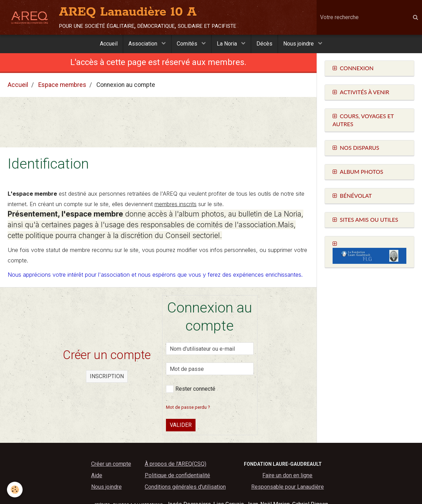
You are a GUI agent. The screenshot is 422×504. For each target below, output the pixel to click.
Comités (188, 44)
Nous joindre (299, 44)
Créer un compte (111, 464)
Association (144, 44)
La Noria (228, 44)
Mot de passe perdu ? (188, 408)
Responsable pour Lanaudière (288, 487)
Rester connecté (191, 389)
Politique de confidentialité (177, 476)
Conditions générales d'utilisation (185, 487)
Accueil (109, 44)
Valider (181, 425)
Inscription (107, 377)
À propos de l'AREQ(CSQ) (176, 464)
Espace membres (62, 85)
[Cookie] (15, 490)
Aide (97, 476)
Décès (264, 44)
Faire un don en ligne (287, 476)
